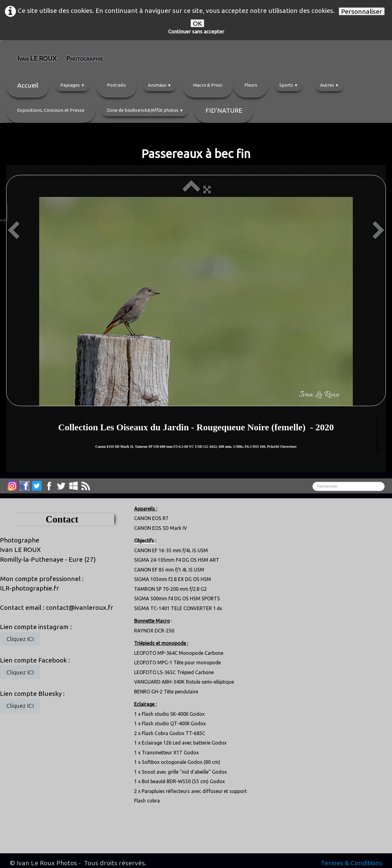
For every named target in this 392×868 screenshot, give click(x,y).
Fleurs (251, 85)
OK (197, 23)
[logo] (65, 58)
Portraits (116, 85)
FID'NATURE (224, 110)
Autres (330, 85)
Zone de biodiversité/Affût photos (145, 110)
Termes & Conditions (352, 863)
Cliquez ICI (20, 639)
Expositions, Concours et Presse (51, 110)
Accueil (28, 85)
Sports (289, 85)
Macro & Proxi (208, 85)
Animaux (160, 85)
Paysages (73, 85)
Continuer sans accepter (196, 31)
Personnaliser (362, 11)
